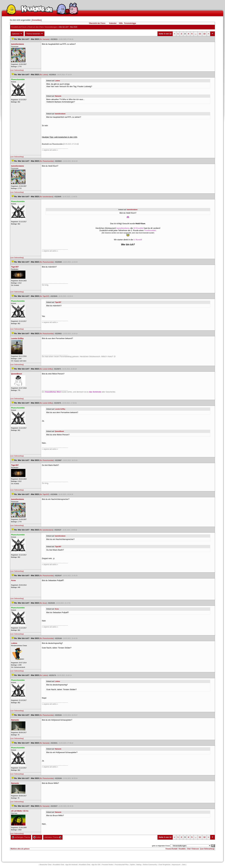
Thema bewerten (35, 34)
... (196, 34)
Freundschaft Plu (122, 865)
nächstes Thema (53, 837)
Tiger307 (58, 302)
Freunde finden (108, 865)
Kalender (113, 23)
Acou (57, 609)
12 (204, 34)
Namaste (58, 96)
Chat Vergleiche (165, 865)
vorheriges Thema (21, 837)
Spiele (132, 865)
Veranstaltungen (51, 27)
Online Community (150, 865)
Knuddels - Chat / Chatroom (189, 849)
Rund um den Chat (36, 27)
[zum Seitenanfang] (17, 70)
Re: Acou (43, 603)
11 (200, 34)
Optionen (17, 34)
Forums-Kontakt (171, 849)
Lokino (57, 81)
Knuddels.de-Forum (19, 27)
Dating (139, 865)
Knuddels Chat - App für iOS (90, 865)
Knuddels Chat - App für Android (65, 865)
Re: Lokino (44, 75)
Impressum (176, 865)
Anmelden (37, 20)
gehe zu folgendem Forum (161, 846)
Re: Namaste (44, 39)
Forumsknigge (130, 23)
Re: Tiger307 (44, 296)
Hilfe (121, 23)
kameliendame (60, 114)
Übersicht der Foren (97, 23)
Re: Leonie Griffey (46, 369)
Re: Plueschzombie (46, 161)
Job (184, 865)
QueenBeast (59, 431)
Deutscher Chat (46, 865)
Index (37, 837)
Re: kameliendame (46, 197)
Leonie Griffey (60, 409)
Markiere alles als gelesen (20, 849)
